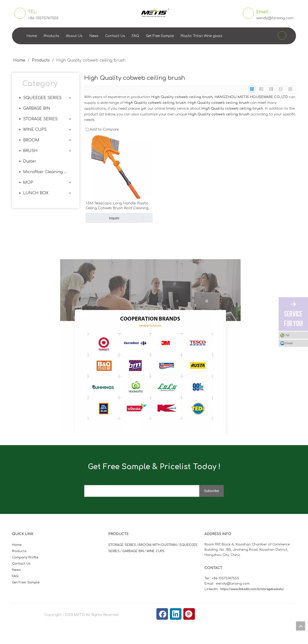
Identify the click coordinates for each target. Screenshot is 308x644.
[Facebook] (162, 614)
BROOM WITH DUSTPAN (158, 545)
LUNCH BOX (36, 193)
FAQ (135, 36)
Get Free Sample (160, 36)
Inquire (103, 218)
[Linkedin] (176, 614)
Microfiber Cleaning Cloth (48, 172)
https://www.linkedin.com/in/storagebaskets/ (252, 589)
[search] (146, 491)
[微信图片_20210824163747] (150, 347)
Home (32, 36)
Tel (287, 335)
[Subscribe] (212, 491)
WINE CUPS (35, 130)
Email (289, 343)
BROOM (31, 140)
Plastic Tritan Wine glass (201, 36)
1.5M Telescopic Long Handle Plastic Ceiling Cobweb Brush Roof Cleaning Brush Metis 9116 (117, 206)
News (94, 36)
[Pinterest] (189, 614)
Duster (30, 161)
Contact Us (115, 36)
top (301, 626)
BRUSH (30, 151)
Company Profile (25, 557)
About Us (74, 36)
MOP (28, 183)
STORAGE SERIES (40, 119)
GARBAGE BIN (37, 108)
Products (51, 36)
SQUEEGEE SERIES (42, 98)
